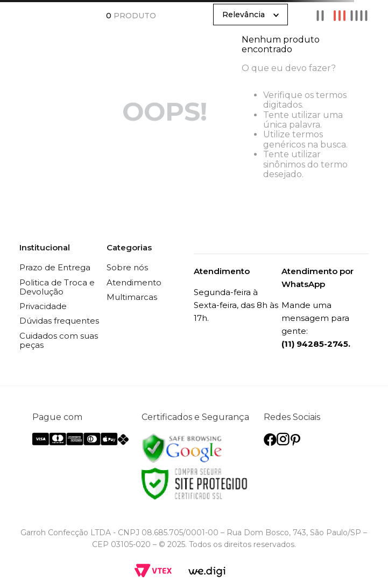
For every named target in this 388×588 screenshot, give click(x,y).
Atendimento (134, 282)
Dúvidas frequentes (59, 321)
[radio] (320, 16)
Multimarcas (132, 297)
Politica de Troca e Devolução (57, 287)
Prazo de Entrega (55, 267)
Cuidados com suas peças (59, 340)
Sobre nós (127, 267)
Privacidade (43, 306)
